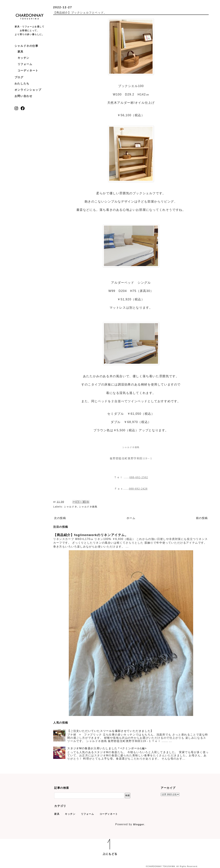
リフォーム (25, 64)
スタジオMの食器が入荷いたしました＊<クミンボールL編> (107, 748)
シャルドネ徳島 (88, 507)
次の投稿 (60, 518)
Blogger (139, 824)
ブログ (19, 77)
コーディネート (28, 71)
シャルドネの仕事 (26, 46)
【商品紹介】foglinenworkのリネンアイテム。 (91, 535)
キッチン (23, 58)
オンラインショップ (28, 90)
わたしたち (22, 84)
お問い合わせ (23, 96)
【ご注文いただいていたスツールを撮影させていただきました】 (110, 731)
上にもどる (110, 854)
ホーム (131, 518)
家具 (21, 52)
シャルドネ (70, 507)
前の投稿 (202, 518)
